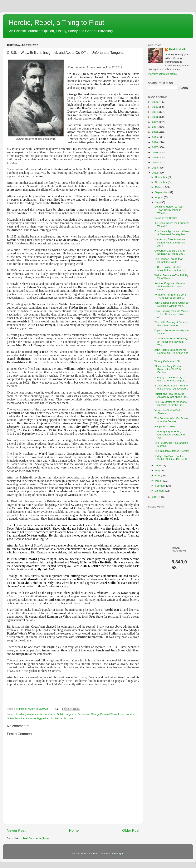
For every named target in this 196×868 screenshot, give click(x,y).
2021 (155, 127)
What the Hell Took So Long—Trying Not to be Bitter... (172, 296)
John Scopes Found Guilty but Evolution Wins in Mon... (172, 304)
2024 (155, 112)
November (161, 182)
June (158, 466)
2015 (155, 157)
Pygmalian (43, 718)
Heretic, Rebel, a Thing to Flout (56, 23)
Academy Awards (26, 714)
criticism (42, 714)
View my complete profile (162, 74)
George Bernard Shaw (104, 714)
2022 (155, 122)
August (159, 197)
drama (52, 714)
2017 (155, 147)
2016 (155, 152)
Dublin (61, 714)
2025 (155, 107)
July (158, 202)
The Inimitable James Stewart (172, 451)
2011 (155, 497)
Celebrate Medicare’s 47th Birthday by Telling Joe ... (170, 252)
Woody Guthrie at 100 (167, 361)
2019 (155, 137)
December (161, 177)
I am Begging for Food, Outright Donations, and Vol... (170, 435)
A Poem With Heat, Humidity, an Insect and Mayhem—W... (171, 342)
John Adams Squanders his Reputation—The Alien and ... (171, 353)
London (130, 714)
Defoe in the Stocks (166, 218)
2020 (155, 132)
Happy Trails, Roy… (166, 427)
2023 (155, 117)
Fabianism (84, 714)
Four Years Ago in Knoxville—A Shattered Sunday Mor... (172, 233)
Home (74, 830)
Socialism (56, 718)
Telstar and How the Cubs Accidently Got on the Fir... (171, 395)
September (162, 192)
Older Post (131, 830)
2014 (155, 162)
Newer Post (16, 830)
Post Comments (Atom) (36, 838)
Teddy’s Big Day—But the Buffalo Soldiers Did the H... (172, 458)
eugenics (71, 714)
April (158, 476)
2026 (155, 102)
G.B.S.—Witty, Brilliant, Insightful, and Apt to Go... (171, 269)
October (160, 187)
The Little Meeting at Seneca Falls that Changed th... (171, 324)
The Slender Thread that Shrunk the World (169, 260)
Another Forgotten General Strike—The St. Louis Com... (170, 286)
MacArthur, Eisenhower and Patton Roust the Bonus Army (170, 242)
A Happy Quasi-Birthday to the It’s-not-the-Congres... (171, 379)
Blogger (119, 853)
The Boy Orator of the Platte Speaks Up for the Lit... (171, 403)
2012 (155, 173)
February (161, 486)
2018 (155, 142)
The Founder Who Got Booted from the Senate (172, 420)
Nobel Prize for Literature (21, 718)
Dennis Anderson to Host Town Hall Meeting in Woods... (169, 210)
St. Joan (68, 718)
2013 (155, 168)
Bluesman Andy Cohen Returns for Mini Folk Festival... (168, 369)
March (159, 481)
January (160, 491)
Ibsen (121, 714)
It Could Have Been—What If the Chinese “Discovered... (171, 387)
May (158, 471)
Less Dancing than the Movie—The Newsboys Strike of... (171, 314)
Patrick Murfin (178, 49)
